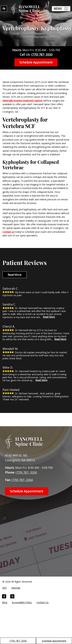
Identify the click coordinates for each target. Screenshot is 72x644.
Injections (55, 33)
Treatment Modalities (34, 33)
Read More (15, 275)
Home (16, 33)
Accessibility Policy (22, 602)
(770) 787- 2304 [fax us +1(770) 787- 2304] (22, 480)
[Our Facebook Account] (4, 597)
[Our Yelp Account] (12, 597)
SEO (4, 588)
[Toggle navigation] (61, 9)
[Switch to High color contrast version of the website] (4, 9)
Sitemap (16, 588)
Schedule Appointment (54, 641)
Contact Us (43, 602)
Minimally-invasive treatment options (23, 101)
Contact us (8, 232)
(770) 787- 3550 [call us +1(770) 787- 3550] (18, 641)
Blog (5, 602)
